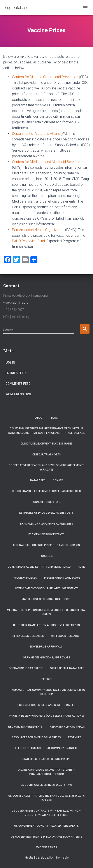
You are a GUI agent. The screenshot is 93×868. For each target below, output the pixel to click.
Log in (10, 362)
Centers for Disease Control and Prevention (45, 77)
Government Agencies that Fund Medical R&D (39, 567)
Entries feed (16, 373)
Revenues (75, 737)
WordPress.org (18, 394)
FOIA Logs (46, 556)
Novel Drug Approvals (46, 647)
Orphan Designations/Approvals (47, 658)
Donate (58, 480)
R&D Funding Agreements (25, 727)
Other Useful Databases (67, 668)
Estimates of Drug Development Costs (46, 513)
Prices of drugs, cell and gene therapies (46, 705)
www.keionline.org (16, 303)
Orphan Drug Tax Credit (26, 668)
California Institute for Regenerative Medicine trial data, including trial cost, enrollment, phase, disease (47, 431)
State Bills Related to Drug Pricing (47, 759)
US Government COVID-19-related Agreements (46, 826)
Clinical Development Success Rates (47, 444)
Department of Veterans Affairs (36, 134)
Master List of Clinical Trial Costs (46, 599)
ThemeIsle (61, 857)
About (40, 418)
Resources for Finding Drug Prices (36, 737)
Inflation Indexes (25, 578)
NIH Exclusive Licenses (28, 636)
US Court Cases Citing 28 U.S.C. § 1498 (46, 785)
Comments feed (18, 384)
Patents (47, 679)
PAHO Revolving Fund (28, 241)
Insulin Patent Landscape (62, 578)
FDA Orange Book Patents (46, 534)
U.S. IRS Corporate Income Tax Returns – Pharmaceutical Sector (46, 772)
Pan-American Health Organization (38, 230)
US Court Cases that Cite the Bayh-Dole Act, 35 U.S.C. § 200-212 (46, 798)
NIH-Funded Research (66, 636)
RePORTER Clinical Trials (67, 727)
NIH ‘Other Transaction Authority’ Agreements (46, 625)
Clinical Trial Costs (47, 455)
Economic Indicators (46, 502)
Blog (54, 418)
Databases (38, 480)
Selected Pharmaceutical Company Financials (46, 748)
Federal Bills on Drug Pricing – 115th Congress (46, 545)
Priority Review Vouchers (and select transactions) (46, 716)
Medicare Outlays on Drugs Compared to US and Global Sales (47, 612)
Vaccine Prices (47, 847)
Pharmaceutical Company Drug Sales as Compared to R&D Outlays (46, 692)
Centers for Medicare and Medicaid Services (46, 162)
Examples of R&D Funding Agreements (47, 524)
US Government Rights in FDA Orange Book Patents (47, 837)
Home (82, 567)
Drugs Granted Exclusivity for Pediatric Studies (46, 491)
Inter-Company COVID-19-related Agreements (47, 588)
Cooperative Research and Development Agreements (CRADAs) (47, 467)
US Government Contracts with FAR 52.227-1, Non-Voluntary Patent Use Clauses (46, 813)
